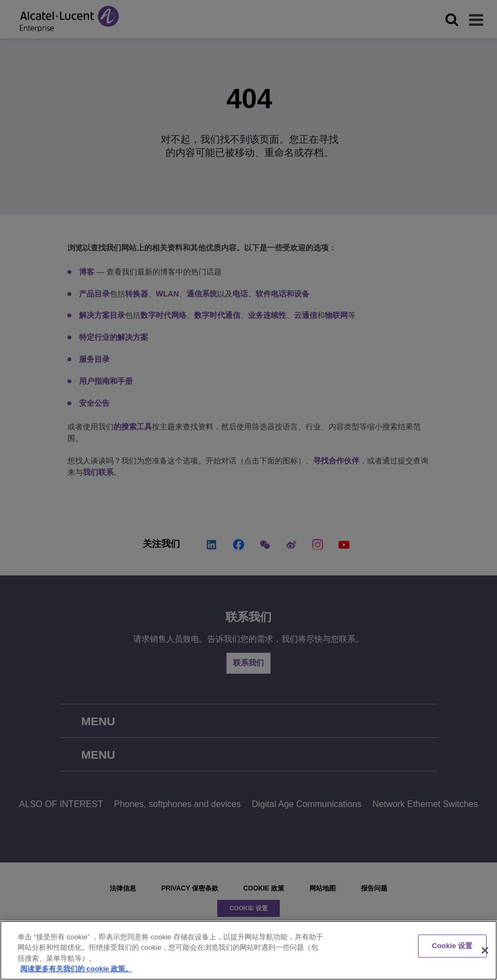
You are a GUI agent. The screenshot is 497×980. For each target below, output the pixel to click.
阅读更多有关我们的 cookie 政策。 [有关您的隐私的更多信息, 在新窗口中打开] (76, 969)
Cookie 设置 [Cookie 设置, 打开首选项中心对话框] (452, 946)
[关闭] (485, 950)
